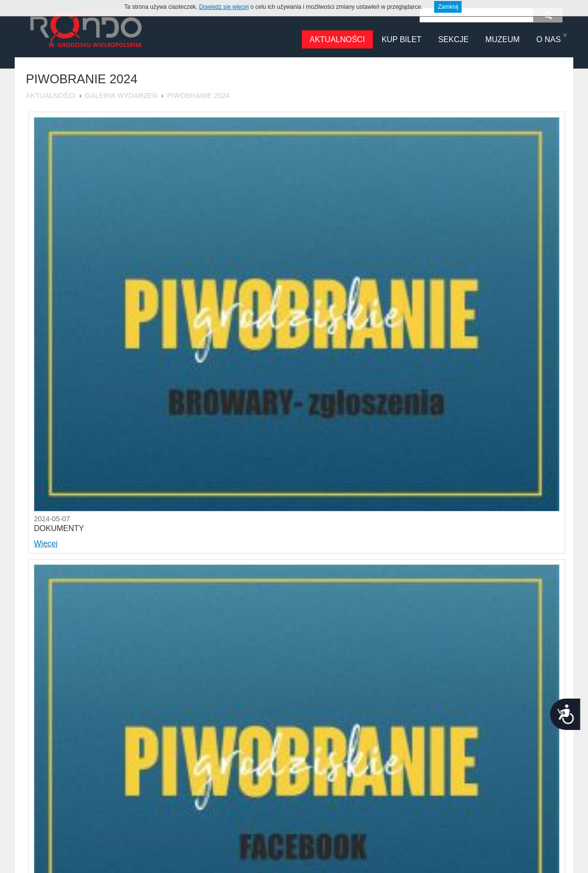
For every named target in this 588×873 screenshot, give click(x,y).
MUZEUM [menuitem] (502, 39)
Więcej (46, 544)
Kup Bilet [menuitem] (402, 39)
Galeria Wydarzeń (122, 96)
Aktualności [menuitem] (337, 39)
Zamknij (448, 7)
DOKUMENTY (59, 528)
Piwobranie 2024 (198, 96)
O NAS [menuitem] (549, 39)
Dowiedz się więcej (224, 7)
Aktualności (51, 96)
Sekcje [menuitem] (453, 39)
